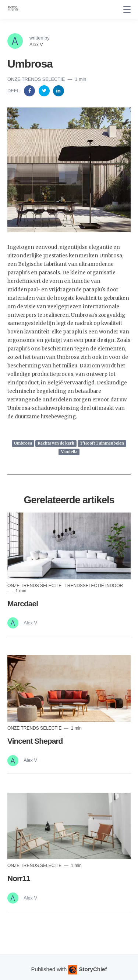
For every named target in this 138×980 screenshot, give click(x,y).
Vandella (69, 452)
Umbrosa (23, 443)
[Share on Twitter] (45, 90)
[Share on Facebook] (30, 90)
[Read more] (69, 546)
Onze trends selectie (37, 79)
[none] (127, 10)
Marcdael (23, 604)
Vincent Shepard (35, 741)
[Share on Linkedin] (59, 90)
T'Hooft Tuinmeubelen (102, 443)
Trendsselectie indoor (94, 586)
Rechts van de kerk (56, 443)
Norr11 (19, 878)
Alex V (36, 44)
